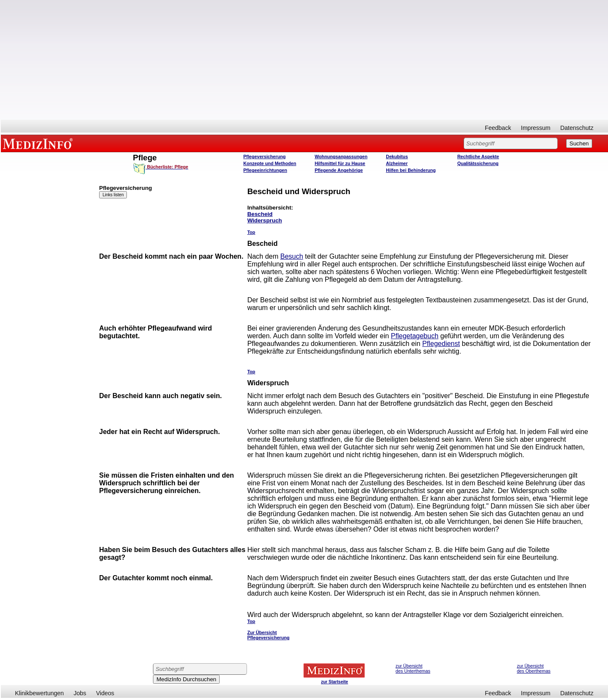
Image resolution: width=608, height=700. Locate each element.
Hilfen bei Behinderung (411, 170)
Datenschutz (577, 128)
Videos (105, 693)
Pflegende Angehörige (339, 170)
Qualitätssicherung (478, 163)
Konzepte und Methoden (270, 163)
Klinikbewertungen (39, 693)
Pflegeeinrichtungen (265, 170)
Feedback (498, 128)
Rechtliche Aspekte (478, 157)
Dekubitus (397, 157)
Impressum (536, 128)
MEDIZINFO (39, 143)
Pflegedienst (441, 344)
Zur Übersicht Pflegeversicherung (269, 635)
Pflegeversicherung (265, 157)
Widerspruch (265, 220)
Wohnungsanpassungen (341, 157)
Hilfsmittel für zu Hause (340, 163)
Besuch (292, 256)
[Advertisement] (305, 60)
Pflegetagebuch (415, 336)
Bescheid (260, 214)
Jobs (80, 693)
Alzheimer (397, 163)
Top (251, 232)
